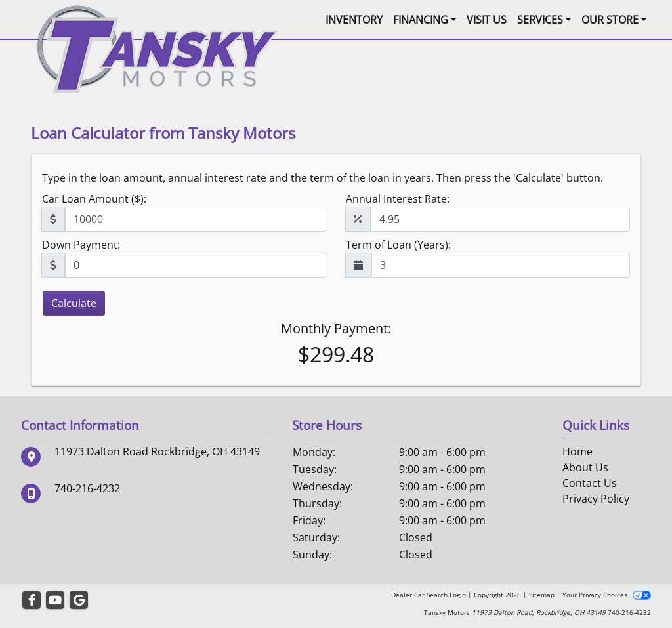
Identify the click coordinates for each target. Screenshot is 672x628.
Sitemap (542, 595)
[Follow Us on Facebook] (31, 600)
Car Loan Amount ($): (94, 199)
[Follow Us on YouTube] (55, 600)
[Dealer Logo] (157, 48)
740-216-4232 (87, 488)
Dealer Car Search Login (429, 595)
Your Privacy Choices (607, 595)
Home (577, 451)
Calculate (74, 303)
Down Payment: (81, 245)
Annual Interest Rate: (398, 199)
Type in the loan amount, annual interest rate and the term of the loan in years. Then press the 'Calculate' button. (323, 178)
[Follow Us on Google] (79, 600)
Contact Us (590, 483)
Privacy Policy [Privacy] (596, 499)
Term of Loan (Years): (398, 245)
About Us (585, 467)
